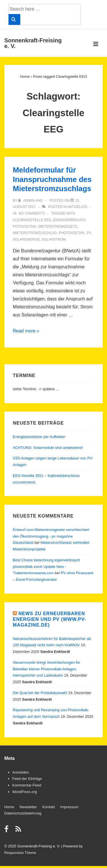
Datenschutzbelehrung (23, 813)
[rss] (19, 831)
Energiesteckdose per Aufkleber (39, 437)
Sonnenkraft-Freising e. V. (33, 43)
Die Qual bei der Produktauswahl (40, 693)
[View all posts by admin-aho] (31, 201)
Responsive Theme (20, 853)
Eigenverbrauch (69, 220)
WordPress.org (25, 792)
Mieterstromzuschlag (35, 233)
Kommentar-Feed (27, 785)
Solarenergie (26, 239)
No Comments (32, 213)
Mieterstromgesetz (58, 227)
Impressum (69, 807)
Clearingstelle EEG (32, 220)
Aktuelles (77, 207)
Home (9, 807)
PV (89, 233)
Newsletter (28, 807)
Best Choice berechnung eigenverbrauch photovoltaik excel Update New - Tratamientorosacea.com (47, 567)
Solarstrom (54, 239)
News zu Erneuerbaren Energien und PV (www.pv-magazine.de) (50, 619)
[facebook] (8, 831)
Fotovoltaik (25, 227)
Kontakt (49, 807)
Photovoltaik (72, 233)
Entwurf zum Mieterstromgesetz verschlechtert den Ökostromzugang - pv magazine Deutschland (51, 536)
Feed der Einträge (27, 779)
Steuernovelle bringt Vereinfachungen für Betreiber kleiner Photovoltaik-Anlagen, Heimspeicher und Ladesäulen (47, 669)
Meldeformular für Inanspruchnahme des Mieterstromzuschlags (52, 179)
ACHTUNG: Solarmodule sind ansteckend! (48, 448)
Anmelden (21, 772)
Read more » (26, 331)
